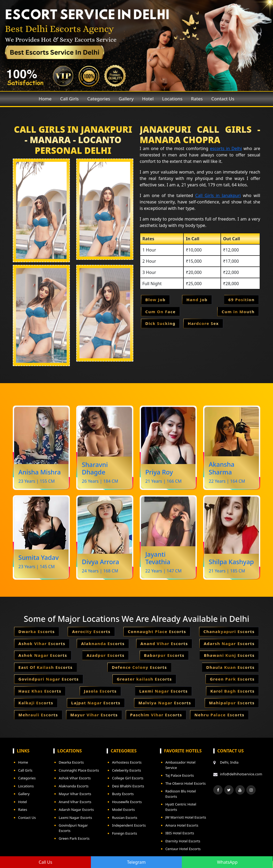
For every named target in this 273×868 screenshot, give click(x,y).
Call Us (45, 862)
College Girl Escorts (128, 778)
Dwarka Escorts (71, 762)
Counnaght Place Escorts (79, 770)
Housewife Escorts (127, 802)
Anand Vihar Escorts (75, 802)
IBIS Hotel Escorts (180, 833)
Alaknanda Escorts (74, 786)
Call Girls (69, 99)
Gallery (126, 99)
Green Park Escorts (74, 838)
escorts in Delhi (226, 148)
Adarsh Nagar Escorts (76, 810)
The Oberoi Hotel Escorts (185, 783)
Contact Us (223, 99)
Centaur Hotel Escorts (183, 849)
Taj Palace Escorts (180, 775)
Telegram (136, 862)
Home (45, 99)
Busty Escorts (123, 794)
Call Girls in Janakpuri (218, 195)
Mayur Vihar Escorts (75, 794)
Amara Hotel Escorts (182, 825)
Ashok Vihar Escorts (75, 778)
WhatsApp (227, 862)
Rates (197, 99)
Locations (172, 99)
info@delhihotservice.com (240, 774)
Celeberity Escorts (127, 770)
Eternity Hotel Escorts (183, 841)
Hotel (148, 99)
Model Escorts (123, 810)
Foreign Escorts (125, 833)
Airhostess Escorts (127, 762)
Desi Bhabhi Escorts (128, 786)
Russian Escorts (125, 818)
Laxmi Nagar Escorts (75, 818)
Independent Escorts (129, 825)
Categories (99, 99)
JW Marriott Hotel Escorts (186, 817)
